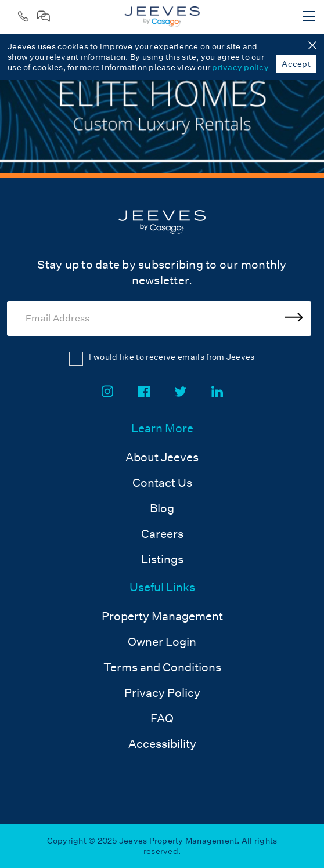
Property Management (162, 616)
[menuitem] (162, 495)
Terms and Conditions (162, 667)
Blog (162, 508)
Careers (162, 534)
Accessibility (162, 744)
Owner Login (162, 642)
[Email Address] (159, 319)
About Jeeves (162, 457)
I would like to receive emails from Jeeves (172, 357)
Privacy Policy (162, 693)
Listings (162, 559)
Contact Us (162, 483)
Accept (296, 64)
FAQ (162, 718)
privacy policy (240, 67)
